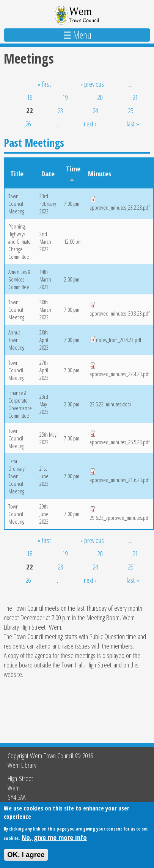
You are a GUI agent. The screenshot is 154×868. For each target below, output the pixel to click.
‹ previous (92, 84)
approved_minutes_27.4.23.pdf (120, 374)
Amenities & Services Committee (19, 279)
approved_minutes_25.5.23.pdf (120, 442)
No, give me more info (54, 841)
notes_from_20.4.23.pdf (119, 340)
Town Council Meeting (16, 204)
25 (130, 110)
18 (30, 97)
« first (44, 84)
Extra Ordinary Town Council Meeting (16, 476)
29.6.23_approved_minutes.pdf (120, 518)
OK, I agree (26, 859)
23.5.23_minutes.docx (111, 404)
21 (135, 97)
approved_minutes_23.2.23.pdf (120, 207)
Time (73, 173)
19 (65, 97)
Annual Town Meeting (16, 340)
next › (90, 124)
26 (28, 124)
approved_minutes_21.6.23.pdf (120, 480)
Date (48, 173)
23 (60, 110)
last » (133, 124)
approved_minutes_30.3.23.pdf (120, 313)
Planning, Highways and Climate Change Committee (20, 241)
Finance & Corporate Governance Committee (20, 404)
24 (95, 110)
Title (17, 173)
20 (100, 97)
